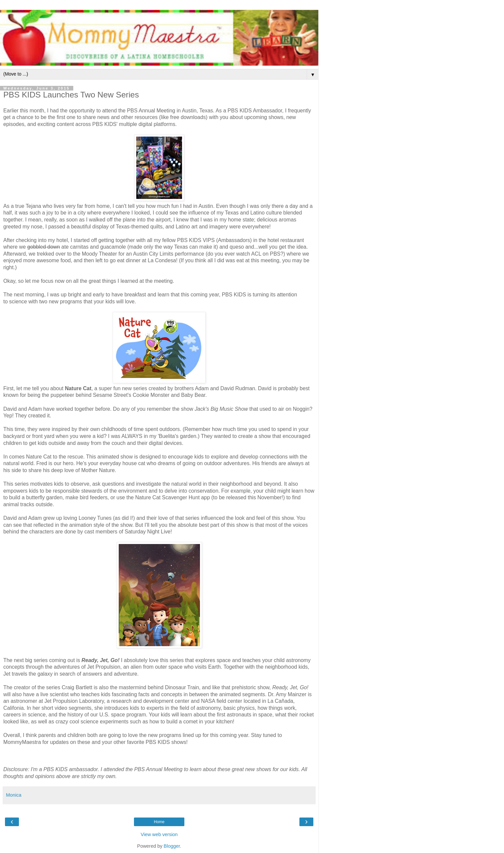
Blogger (172, 846)
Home (159, 822)
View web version (159, 834)
